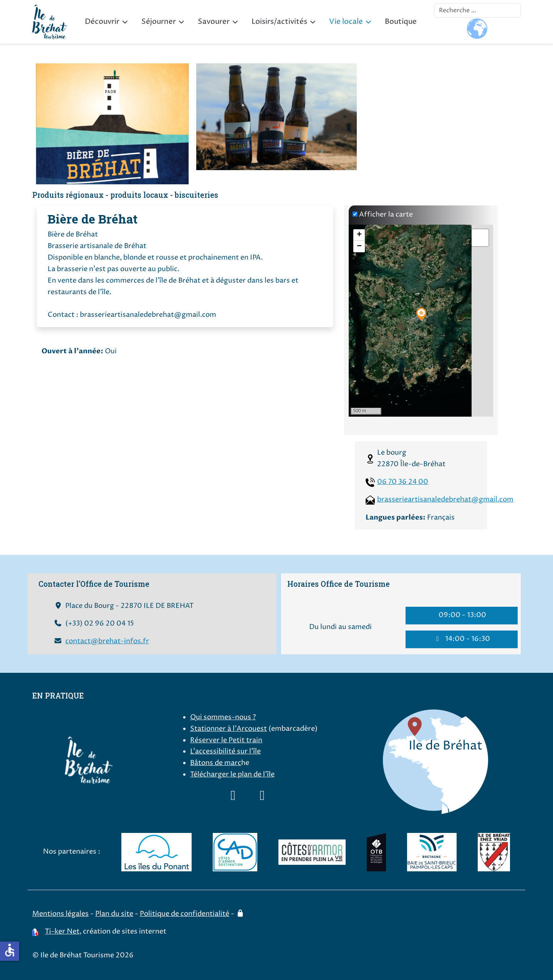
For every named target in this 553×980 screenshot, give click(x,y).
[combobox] (477, 10)
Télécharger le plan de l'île (232, 775)
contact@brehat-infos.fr (107, 641)
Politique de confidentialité (185, 914)
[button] (421, 314)
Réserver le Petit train (226, 740)
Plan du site (114, 914)
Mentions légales (60, 914)
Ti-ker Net (62, 932)
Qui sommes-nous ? (223, 717)
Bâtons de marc (216, 763)
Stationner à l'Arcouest (228, 729)
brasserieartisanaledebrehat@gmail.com (445, 500)
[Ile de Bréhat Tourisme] (50, 22)
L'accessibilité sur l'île (225, 752)
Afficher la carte (386, 215)
